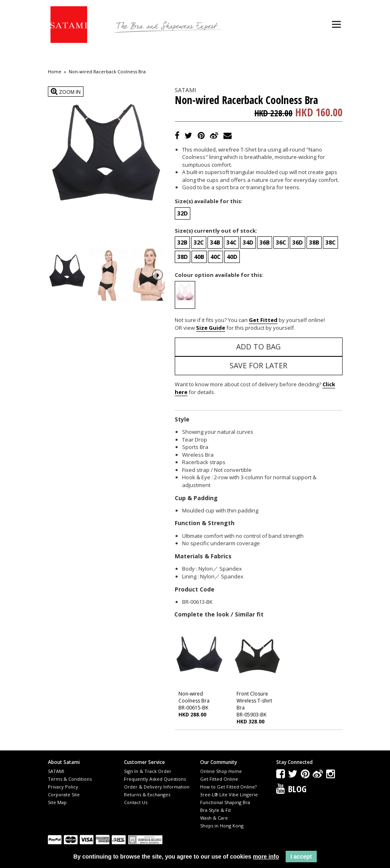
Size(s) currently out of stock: (216, 231)
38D (183, 257)
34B (215, 242)
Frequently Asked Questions (155, 779)
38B (314, 242)
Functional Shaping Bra (225, 802)
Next (158, 274)
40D (232, 257)
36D (298, 242)
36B (265, 242)
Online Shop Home (221, 771)
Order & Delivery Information (157, 787)
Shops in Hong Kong (222, 826)
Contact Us (136, 802)
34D (248, 242)
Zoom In (66, 92)
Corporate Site (64, 794)
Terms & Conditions (70, 779)
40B (199, 257)
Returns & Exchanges (147, 794)
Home (55, 72)
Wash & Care (214, 818)
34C (231, 242)
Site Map (57, 802)
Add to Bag (258, 347)
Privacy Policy (63, 787)
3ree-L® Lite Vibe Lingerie (229, 794)
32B (182, 242)
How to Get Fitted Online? (228, 787)
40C (215, 257)
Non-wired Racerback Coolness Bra (107, 72)
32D (183, 213)
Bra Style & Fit (215, 810)
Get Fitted (263, 320)
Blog (297, 789)
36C (281, 242)
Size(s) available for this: (209, 201)
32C (199, 242)
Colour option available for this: (219, 275)
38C (330, 242)
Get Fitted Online (219, 779)
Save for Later (258, 365)
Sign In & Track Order (148, 771)
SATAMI (56, 771)
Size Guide (211, 328)
